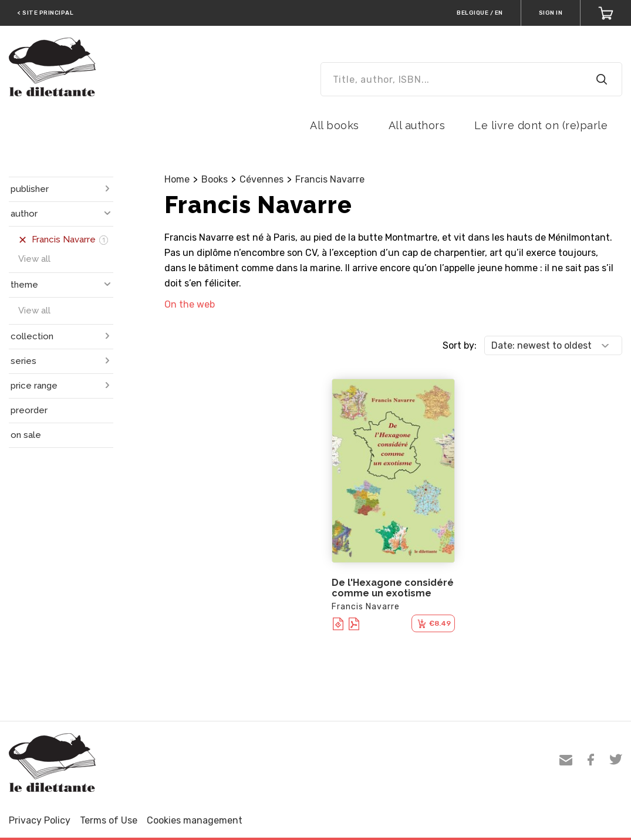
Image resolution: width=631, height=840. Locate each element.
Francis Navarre (330, 179)
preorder (29, 410)
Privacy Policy (40, 820)
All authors (417, 125)
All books (335, 125)
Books (215, 179)
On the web (190, 304)
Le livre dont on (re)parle (541, 125)
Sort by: (460, 345)
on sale (26, 435)
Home (177, 179)
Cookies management (195, 820)
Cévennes (261, 179)
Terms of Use (109, 820)
